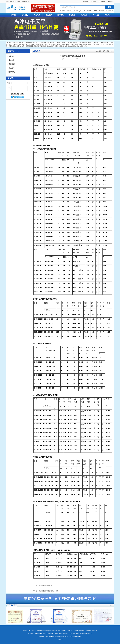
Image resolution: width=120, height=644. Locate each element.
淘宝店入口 (27, 631)
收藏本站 (94, 2)
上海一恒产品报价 (29, 44)
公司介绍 (33, 631)
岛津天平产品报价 (18, 42)
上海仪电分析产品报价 (47, 42)
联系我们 (102, 2)
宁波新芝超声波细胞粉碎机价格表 (49, 591)
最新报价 (12, 56)
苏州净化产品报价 (72, 42)
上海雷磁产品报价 (60, 42)
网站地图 (110, 2)
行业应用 (12, 68)
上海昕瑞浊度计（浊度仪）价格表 (59, 46)
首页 (104, 51)
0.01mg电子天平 (81, 11)
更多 (110, 605)
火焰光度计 (89, 11)
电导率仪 (110, 11)
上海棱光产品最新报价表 (62, 44)
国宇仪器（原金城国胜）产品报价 (88, 42)
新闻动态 (12, 64)
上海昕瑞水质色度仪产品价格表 (45, 44)
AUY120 (96, 11)
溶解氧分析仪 (71, 11)
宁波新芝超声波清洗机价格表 (101, 44)
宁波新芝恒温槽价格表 (45, 585)
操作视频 (12, 72)
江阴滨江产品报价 (18, 44)
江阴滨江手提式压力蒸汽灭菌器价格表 (37, 46)
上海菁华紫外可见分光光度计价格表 (81, 44)
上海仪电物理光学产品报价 (32, 42)
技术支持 (12, 60)
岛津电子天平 (103, 11)
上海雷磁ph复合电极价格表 (78, 46)
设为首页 (86, 2)
